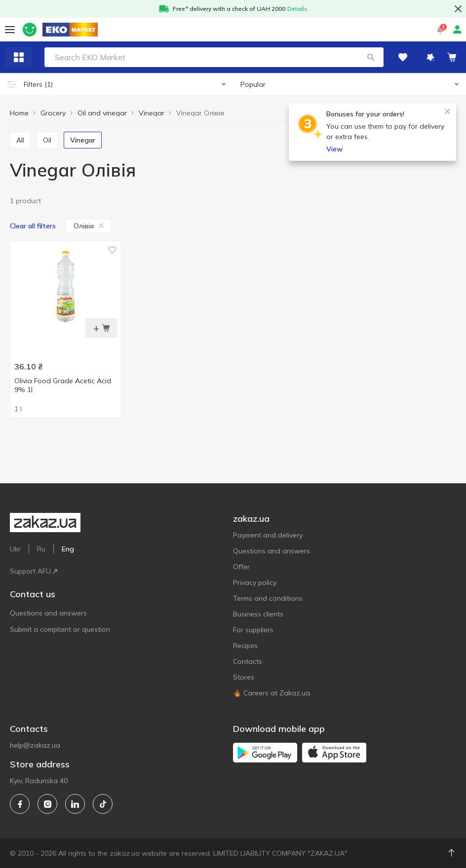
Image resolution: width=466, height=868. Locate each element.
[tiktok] (103, 804)
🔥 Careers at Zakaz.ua (272, 693)
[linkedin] (75, 804)
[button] (371, 57)
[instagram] (47, 804)
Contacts (248, 661)
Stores (244, 677)
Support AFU (34, 571)
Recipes (245, 646)
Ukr (15, 549)
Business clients (258, 614)
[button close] (458, 9)
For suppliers (253, 630)
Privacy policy (255, 582)
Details (297, 9)
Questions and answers (48, 613)
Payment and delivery (268, 535)
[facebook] (20, 804)
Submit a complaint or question (60, 629)
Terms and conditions (268, 598)
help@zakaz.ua (35, 745)
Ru (41, 549)
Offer (241, 567)
